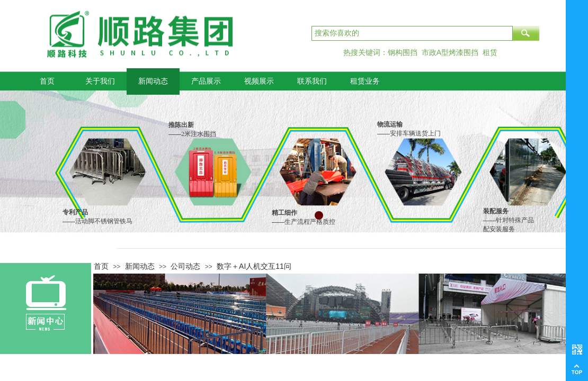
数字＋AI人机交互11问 (254, 266)
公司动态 (185, 266)
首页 (47, 81)
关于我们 (100, 81)
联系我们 (312, 81)
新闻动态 (153, 81)
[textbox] (412, 33)
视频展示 (259, 81)
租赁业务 (365, 81)
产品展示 (206, 81)
